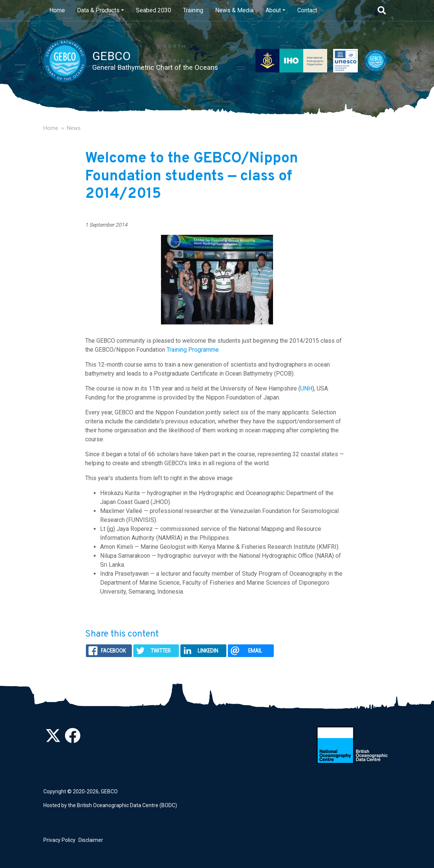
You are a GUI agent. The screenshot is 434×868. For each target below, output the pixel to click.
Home (57, 10)
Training (193, 10)
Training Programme (193, 350)
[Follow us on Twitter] (53, 740)
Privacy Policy (59, 840)
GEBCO (109, 791)
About (273, 10)
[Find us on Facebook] (72, 740)
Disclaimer (91, 840)
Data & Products (98, 10)
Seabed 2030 (154, 10)
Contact (307, 10)
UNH (306, 388)
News (74, 128)
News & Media (234, 10)
